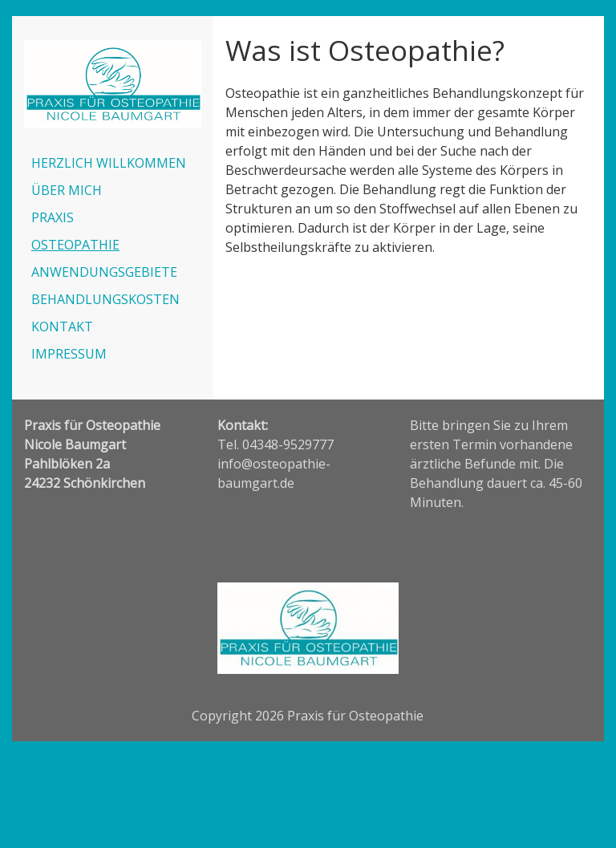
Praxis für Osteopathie (355, 716)
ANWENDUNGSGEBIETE (104, 272)
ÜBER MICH (67, 190)
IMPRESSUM (69, 354)
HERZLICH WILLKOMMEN (109, 163)
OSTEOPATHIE (75, 245)
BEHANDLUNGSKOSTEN (105, 299)
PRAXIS (53, 217)
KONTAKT (62, 327)
